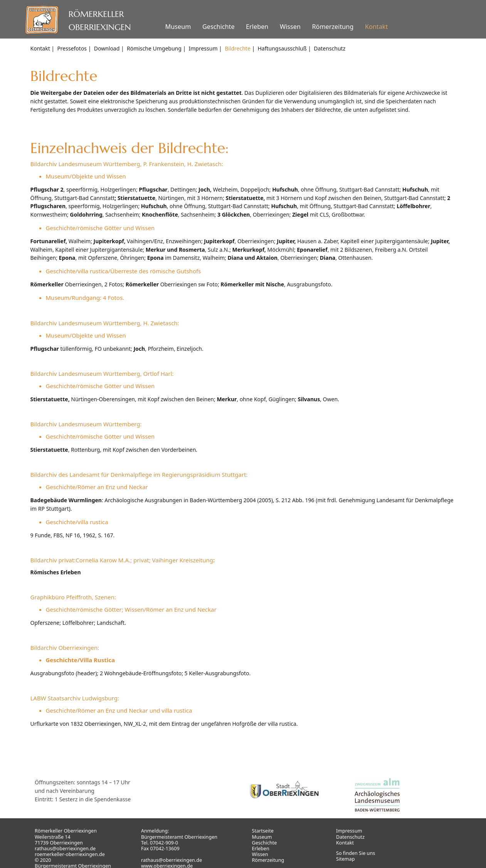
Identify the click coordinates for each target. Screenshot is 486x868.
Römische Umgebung (154, 48)
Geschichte (219, 27)
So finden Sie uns (356, 853)
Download (107, 48)
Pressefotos (72, 48)
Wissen (290, 27)
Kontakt (376, 27)
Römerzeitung (333, 27)
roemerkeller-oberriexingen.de (70, 854)
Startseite (263, 831)
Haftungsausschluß (282, 48)
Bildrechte (238, 48)
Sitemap (345, 859)
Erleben (257, 27)
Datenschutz (330, 48)
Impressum (203, 48)
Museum (178, 27)
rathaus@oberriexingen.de (65, 849)
